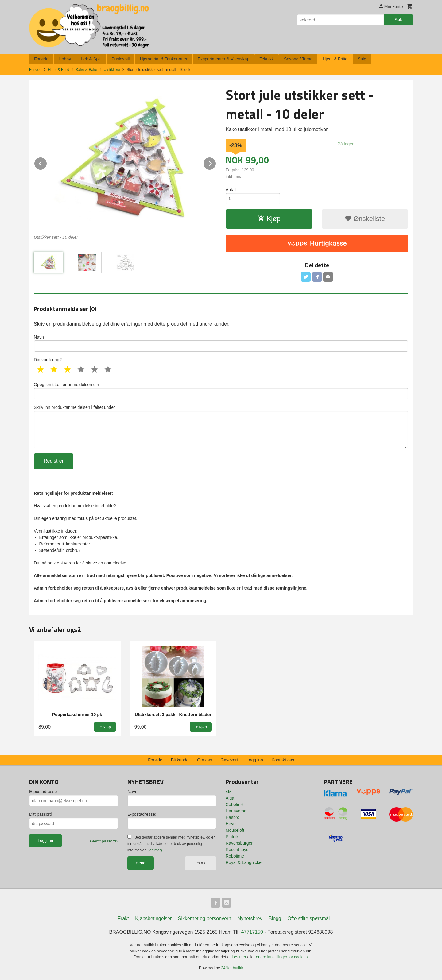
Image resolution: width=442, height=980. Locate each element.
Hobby (65, 59)
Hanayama (236, 811)
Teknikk (267, 59)
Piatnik (232, 837)
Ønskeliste (365, 219)
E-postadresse (43, 792)
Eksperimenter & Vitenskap (224, 59)
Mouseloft (235, 830)
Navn (221, 343)
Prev (47, 163)
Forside (41, 59)
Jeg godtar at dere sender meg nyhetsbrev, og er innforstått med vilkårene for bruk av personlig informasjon (171, 844)
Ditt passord (41, 814)
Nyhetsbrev (250, 918)
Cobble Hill (236, 804)
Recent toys (237, 850)
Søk (398, 20)
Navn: (133, 792)
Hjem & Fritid (335, 59)
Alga (230, 798)
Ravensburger (239, 843)
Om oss (204, 760)
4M (229, 792)
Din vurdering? (48, 360)
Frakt (123, 918)
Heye (231, 824)
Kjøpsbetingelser (153, 918)
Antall (231, 190)
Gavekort (229, 760)
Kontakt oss (283, 760)
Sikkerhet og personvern (205, 918)
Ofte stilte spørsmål (308, 918)
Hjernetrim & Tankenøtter (163, 59)
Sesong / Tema (298, 59)
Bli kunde (180, 760)
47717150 (252, 932)
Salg (362, 59)
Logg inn (255, 760)
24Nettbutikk (232, 968)
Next (216, 163)
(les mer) (155, 850)
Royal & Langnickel (244, 862)
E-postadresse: (142, 814)
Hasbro (233, 817)
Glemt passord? (104, 841)
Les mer (201, 863)
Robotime (235, 856)
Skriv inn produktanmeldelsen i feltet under (221, 427)
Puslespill (120, 59)
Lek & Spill (91, 59)
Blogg (275, 918)
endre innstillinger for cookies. (282, 957)
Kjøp (269, 219)
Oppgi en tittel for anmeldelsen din (221, 391)
